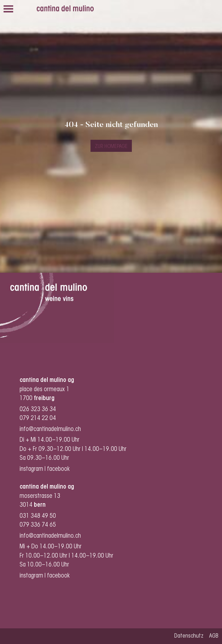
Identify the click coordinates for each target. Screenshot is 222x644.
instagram (31, 469)
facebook (59, 469)
